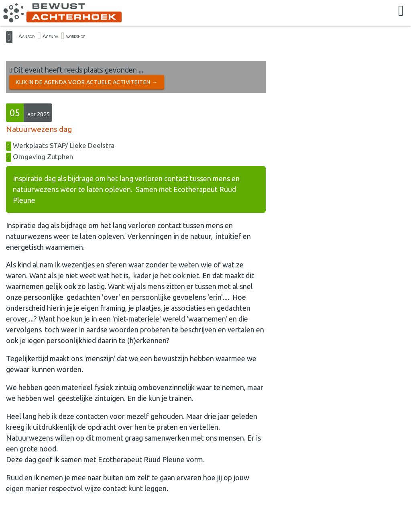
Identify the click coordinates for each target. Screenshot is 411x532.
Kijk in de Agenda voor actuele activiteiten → (87, 82)
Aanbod (26, 36)
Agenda (50, 36)
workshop (76, 36)
